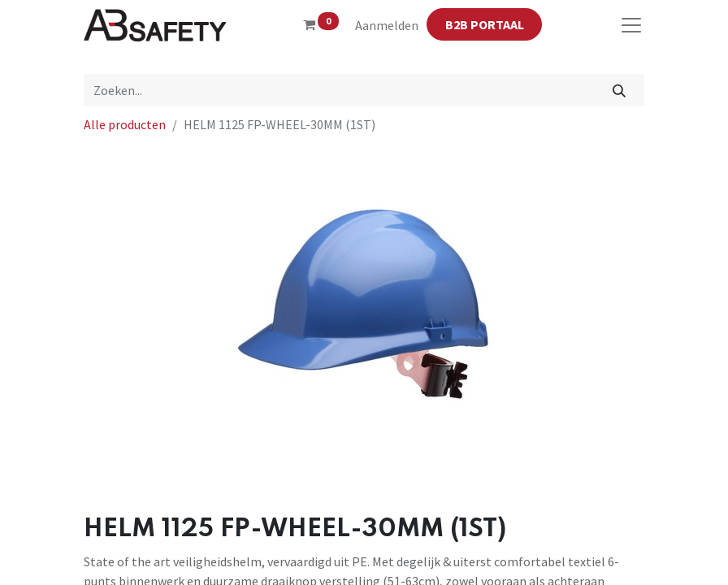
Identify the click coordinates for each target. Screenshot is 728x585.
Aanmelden (387, 25)
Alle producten (125, 124)
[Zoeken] (620, 90)
